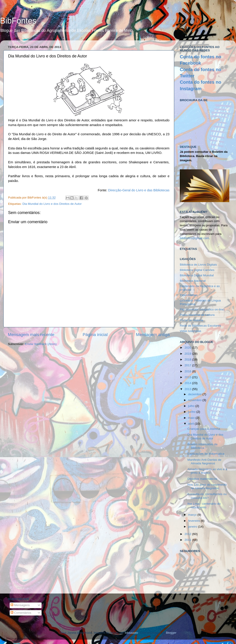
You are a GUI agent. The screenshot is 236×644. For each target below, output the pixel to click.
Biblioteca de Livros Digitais (198, 265)
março (193, 515)
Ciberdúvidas (189, 295)
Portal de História (191, 320)
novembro (195, 400)
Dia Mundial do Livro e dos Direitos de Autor (52, 204)
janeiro (193, 527)
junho (192, 412)
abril (191, 424)
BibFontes (18, 21)
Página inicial (95, 335)
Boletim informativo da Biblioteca (203, 446)
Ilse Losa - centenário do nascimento (204, 505)
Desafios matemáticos (202, 479)
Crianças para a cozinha (204, 429)
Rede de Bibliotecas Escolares (200, 326)
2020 (188, 348)
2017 (188, 365)
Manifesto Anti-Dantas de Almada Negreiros (204, 462)
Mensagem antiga (153, 335)
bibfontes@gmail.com (194, 238)
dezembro (195, 394)
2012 (188, 534)
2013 (188, 389)
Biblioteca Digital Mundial (197, 275)
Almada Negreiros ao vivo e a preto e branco (207, 471)
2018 (188, 359)
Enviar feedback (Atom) (41, 344)
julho (192, 406)
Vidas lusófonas (190, 331)
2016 (188, 371)
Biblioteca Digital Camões (197, 270)
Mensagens (20, 605)
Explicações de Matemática (206, 454)
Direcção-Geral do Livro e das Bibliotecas (139, 190)
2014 (188, 383)
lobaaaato (131, 633)
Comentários (21, 613)
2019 (188, 354)
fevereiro (194, 521)
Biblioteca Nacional (193, 281)
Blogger (171, 633)
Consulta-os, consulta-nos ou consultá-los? (207, 496)
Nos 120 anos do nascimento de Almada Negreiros (207, 486)
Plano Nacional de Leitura (197, 315)
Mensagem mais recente (31, 335)
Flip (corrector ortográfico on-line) (202, 309)
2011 (188, 540)
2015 (188, 377)
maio (192, 418)
